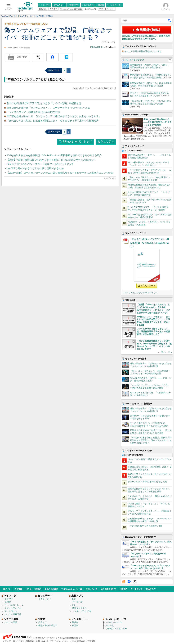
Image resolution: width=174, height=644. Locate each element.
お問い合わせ (91, 589)
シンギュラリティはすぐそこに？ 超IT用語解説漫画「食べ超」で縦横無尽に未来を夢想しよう (153, 332)
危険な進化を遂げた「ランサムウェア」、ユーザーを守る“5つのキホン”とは (48, 108)
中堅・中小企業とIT (48, 625)
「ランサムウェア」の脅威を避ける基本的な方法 (33, 112)
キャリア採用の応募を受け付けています (143, 51)
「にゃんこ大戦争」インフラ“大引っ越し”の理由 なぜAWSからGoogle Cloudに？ (149, 243)
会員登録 (18, 589)
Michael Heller (97, 47)
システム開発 (11, 622)
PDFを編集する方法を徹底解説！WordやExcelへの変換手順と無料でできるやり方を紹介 (54, 155)
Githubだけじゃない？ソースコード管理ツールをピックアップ (40, 164)
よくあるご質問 (51, 589)
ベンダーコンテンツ (135, 60)
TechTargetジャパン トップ (75, 141)
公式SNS (20, 641)
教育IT (75, 625)
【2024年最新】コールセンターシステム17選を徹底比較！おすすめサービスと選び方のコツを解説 (60, 173)
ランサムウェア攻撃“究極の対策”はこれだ (147, 482)
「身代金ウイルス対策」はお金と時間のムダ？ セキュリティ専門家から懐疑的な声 (53, 121)
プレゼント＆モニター (116, 629)
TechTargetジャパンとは (72, 589)
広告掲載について (108, 589)
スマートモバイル (13, 608)
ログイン (7, 589)
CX (74, 605)
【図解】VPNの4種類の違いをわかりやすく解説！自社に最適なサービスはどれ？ (51, 160)
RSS (123, 581)
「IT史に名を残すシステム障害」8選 (145, 526)
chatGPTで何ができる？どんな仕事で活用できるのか (35, 168)
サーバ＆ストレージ (14, 605)
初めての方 (151, 589)
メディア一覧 (9, 641)
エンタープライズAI (82, 611)
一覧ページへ (166, 352)
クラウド (9, 599)
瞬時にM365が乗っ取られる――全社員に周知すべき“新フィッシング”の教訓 (158, 122)
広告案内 (30, 641)
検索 (170, 21)
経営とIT (43, 622)
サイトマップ (137, 589)
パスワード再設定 (33, 589)
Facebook (129, 581)
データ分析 (77, 602)
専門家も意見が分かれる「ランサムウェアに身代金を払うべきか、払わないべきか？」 (54, 116)
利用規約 (123, 589)
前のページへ (55, 70)
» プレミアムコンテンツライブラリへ (140, 293)
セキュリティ (106, 141)
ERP (74, 599)
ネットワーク (11, 611)
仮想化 (8, 602)
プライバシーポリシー (60, 641)
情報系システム (79, 608)
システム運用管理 (13, 614)
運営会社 (81, 641)
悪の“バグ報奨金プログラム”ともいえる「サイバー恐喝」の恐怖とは (44, 103)
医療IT (75, 622)
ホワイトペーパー (114, 622)
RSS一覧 (110, 625)
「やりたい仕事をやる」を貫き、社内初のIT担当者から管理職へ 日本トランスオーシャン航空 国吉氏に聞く (151, 440)
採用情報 (91, 641)
